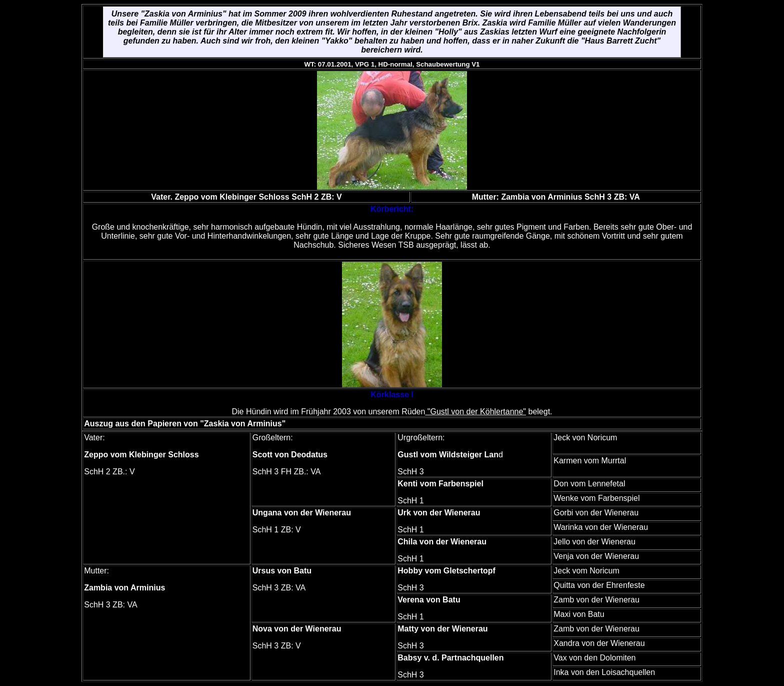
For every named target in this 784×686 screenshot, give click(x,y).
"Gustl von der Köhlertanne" (475, 412)
